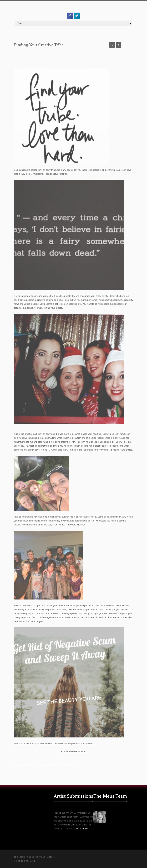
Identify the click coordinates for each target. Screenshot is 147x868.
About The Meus (36, 857)
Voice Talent (21, 861)
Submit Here (81, 829)
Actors (51, 857)
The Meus (19, 857)
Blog (33, 861)
